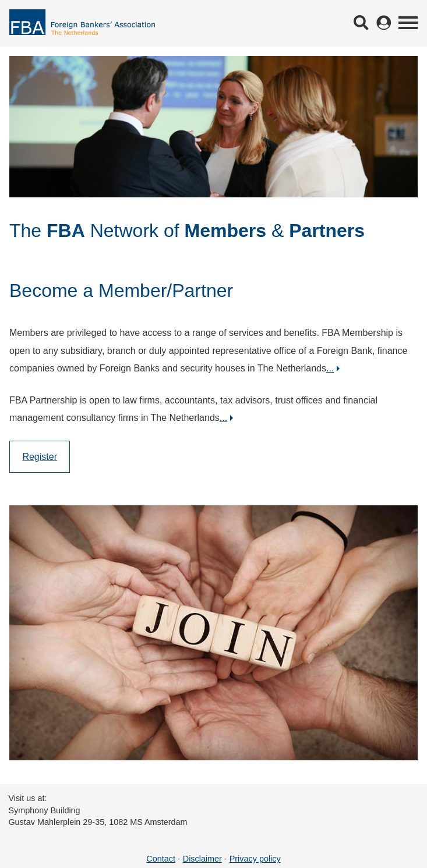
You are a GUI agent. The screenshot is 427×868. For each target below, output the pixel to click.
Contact (161, 859)
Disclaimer (202, 859)
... (330, 368)
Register (40, 457)
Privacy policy (255, 859)
